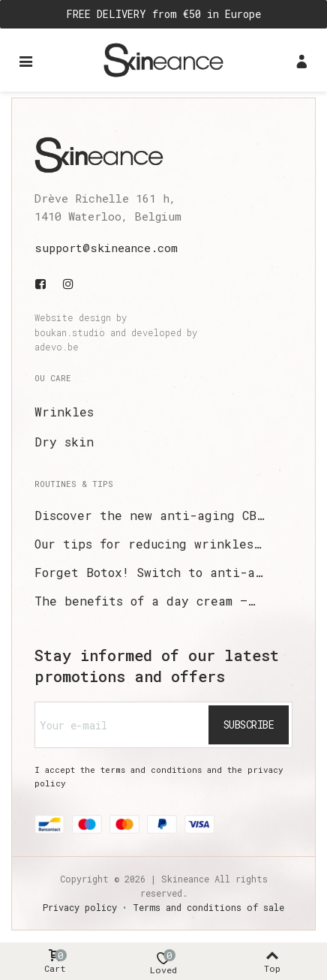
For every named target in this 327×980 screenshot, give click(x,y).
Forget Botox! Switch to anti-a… (148, 572)
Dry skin (64, 442)
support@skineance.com (106, 248)
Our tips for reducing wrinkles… (148, 544)
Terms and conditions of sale (208, 907)
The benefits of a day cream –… (145, 601)
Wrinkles (64, 412)
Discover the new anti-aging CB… (149, 515)
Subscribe (249, 724)
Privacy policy (80, 907)
